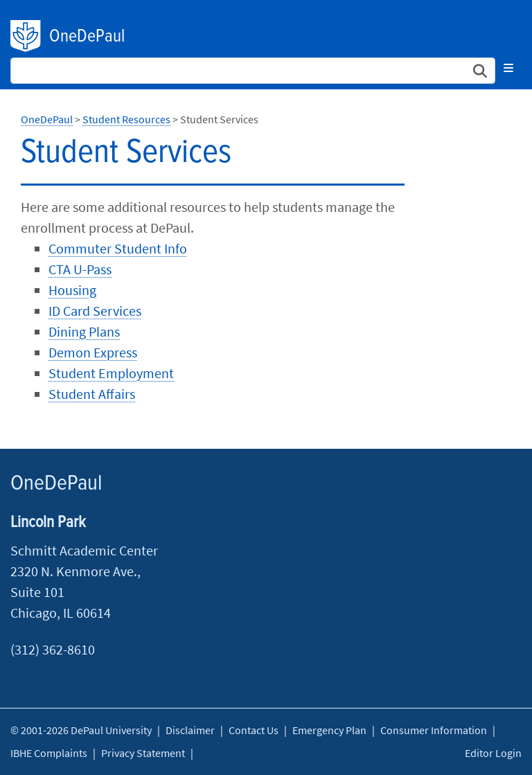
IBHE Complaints (49, 753)
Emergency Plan (329, 730)
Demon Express (93, 352)
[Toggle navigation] (508, 68)
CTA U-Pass (80, 269)
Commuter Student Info (118, 248)
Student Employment (111, 373)
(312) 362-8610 (53, 649)
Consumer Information (434, 730)
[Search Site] (253, 71)
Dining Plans (84, 331)
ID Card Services (95, 311)
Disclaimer (190, 730)
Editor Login (493, 753)
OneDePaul (87, 37)
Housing (72, 290)
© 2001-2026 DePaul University (81, 730)
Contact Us (254, 730)
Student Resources (126, 119)
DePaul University (26, 36)
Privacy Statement (143, 753)
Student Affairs (92, 394)
